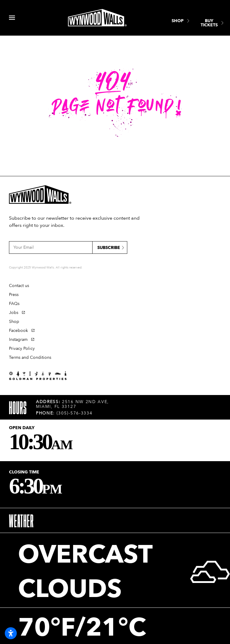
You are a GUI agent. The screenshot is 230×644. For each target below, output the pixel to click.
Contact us (19, 286)
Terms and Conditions (30, 357)
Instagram (18, 340)
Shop (14, 322)
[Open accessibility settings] (11, 633)
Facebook (18, 331)
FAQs (14, 304)
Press (14, 295)
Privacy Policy (22, 348)
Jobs (14, 313)
